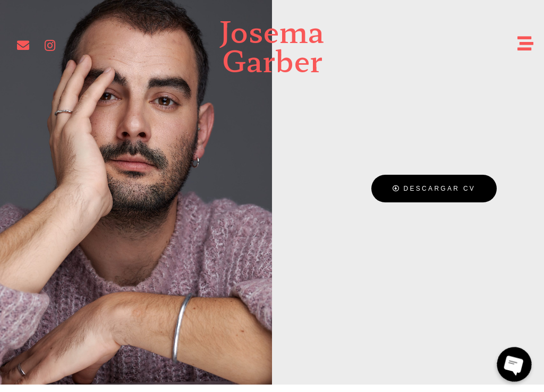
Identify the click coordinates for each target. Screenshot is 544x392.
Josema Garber (272, 45)
